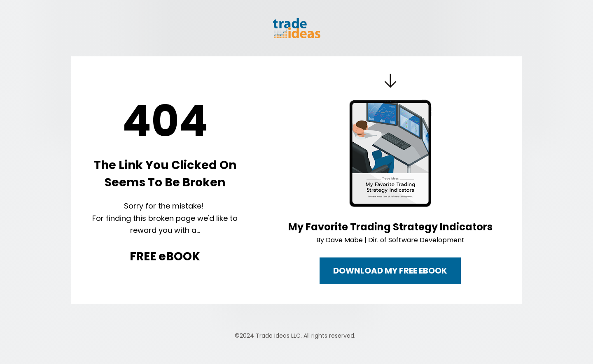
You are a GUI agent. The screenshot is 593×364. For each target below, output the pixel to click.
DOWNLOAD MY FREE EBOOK (390, 271)
